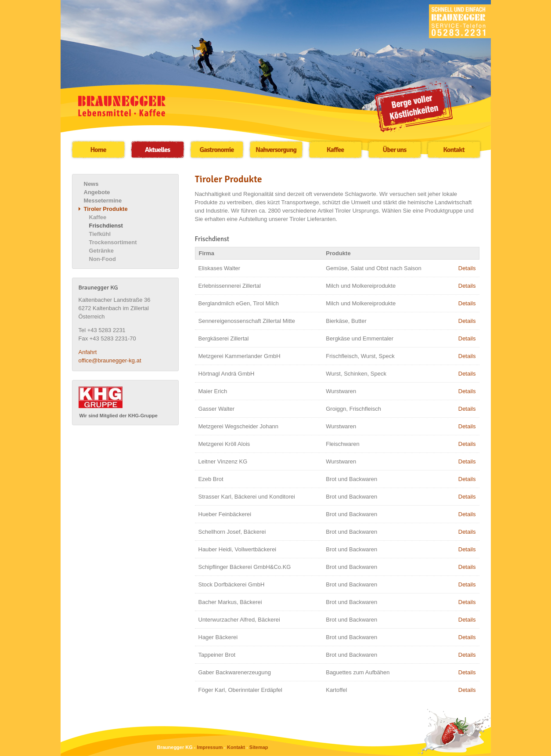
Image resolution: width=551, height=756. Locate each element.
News (91, 184)
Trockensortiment (113, 242)
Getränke (101, 251)
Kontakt (454, 150)
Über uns (395, 150)
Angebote (97, 192)
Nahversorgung (276, 150)
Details (467, 268)
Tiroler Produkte (106, 209)
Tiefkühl (100, 234)
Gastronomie (217, 150)
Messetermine (103, 201)
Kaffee (335, 150)
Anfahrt (88, 352)
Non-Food (103, 259)
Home (98, 150)
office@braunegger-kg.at (110, 360)
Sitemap (259, 747)
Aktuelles (157, 150)
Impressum (210, 747)
